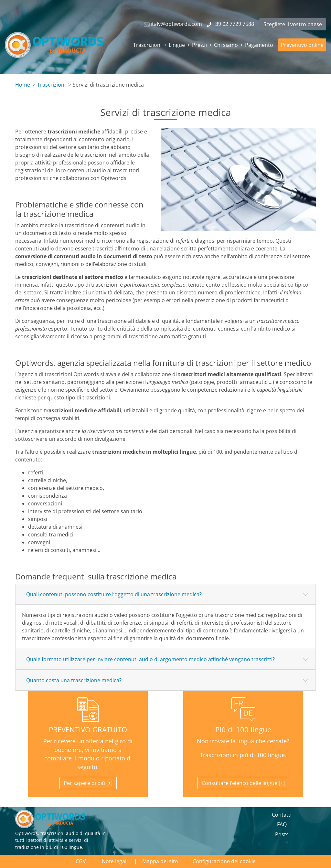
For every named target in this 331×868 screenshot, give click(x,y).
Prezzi (199, 45)
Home (23, 85)
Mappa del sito (160, 861)
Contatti (282, 815)
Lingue (177, 45)
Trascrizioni (147, 45)
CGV (81, 861)
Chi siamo (226, 45)
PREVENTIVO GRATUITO (88, 730)
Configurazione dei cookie (224, 861)
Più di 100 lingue (243, 730)
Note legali (115, 861)
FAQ (282, 824)
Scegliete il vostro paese (293, 24)
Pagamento (259, 45)
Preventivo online (302, 45)
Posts (282, 834)
